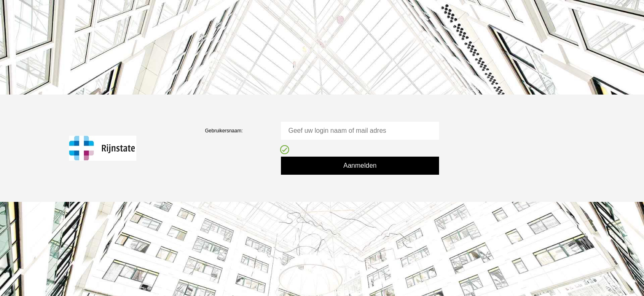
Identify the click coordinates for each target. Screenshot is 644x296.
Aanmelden (360, 165)
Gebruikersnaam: (224, 131)
